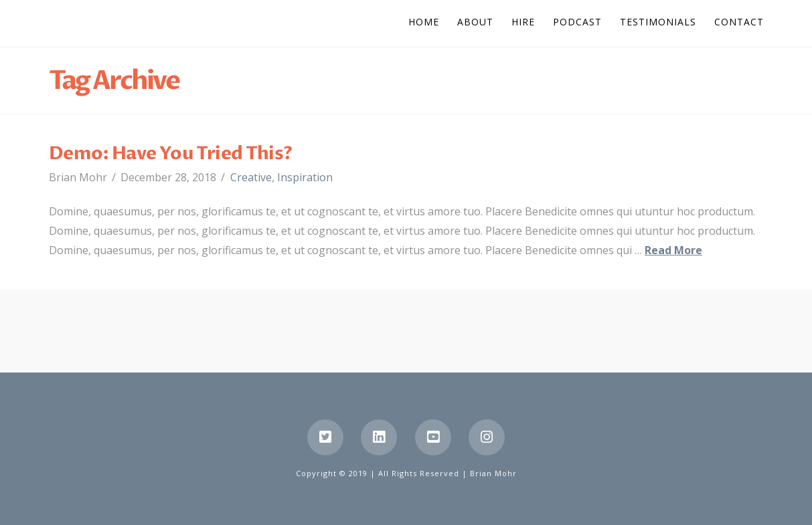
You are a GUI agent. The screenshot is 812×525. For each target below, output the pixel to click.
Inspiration (305, 177)
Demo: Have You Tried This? (171, 153)
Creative (251, 177)
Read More (673, 250)
